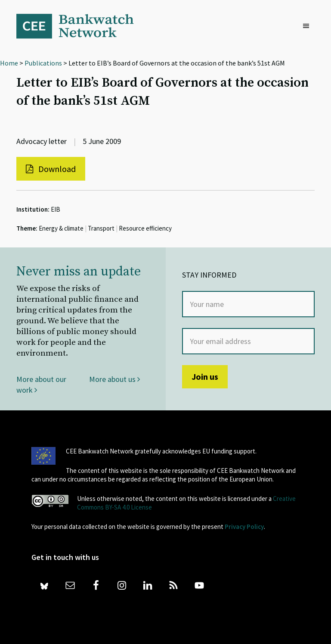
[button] (308, 26)
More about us (114, 379)
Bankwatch (81, 26)
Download (51, 169)
